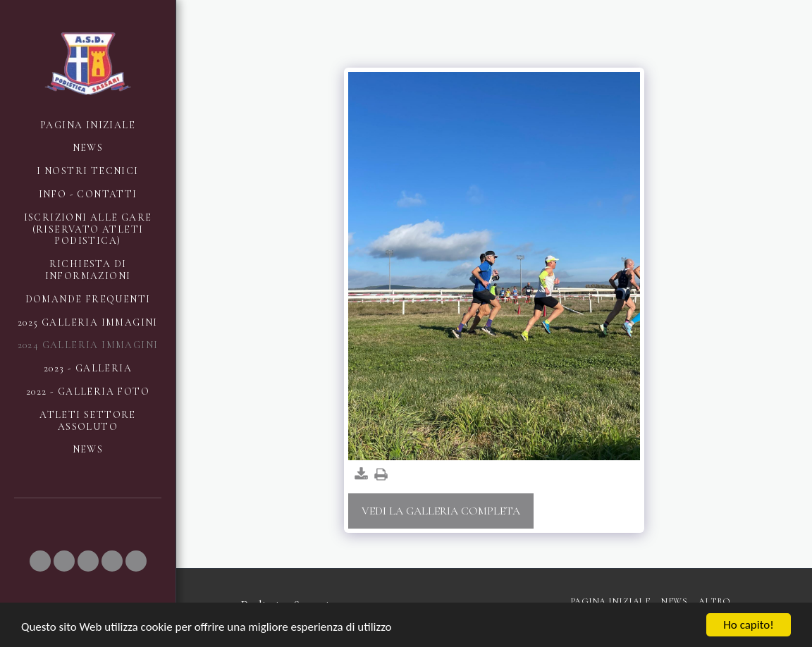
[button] (40, 561)
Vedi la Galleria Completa (441, 511)
